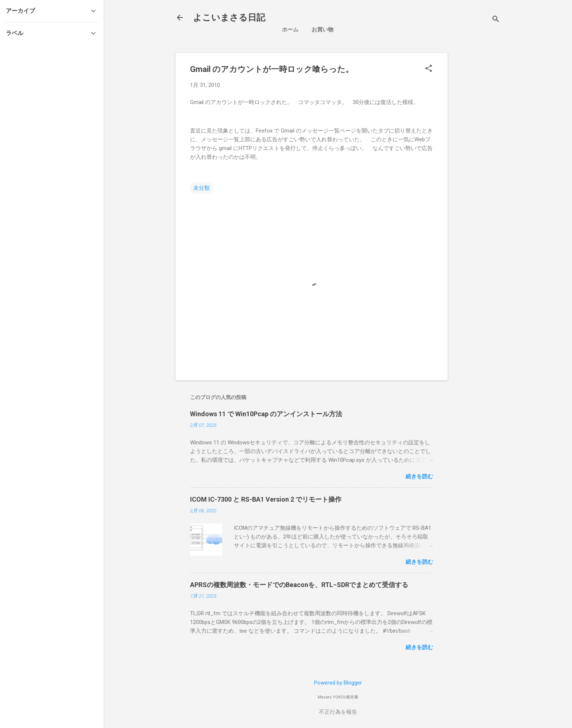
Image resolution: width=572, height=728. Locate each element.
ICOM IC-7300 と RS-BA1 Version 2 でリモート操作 (266, 499)
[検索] (496, 20)
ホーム (290, 30)
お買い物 (322, 30)
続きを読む (419, 476)
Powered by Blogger (338, 683)
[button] (429, 69)
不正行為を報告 (338, 712)
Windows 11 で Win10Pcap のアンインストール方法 (266, 414)
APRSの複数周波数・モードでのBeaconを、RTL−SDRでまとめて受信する (299, 585)
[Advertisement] (513, 99)
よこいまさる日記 (229, 18)
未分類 (202, 188)
